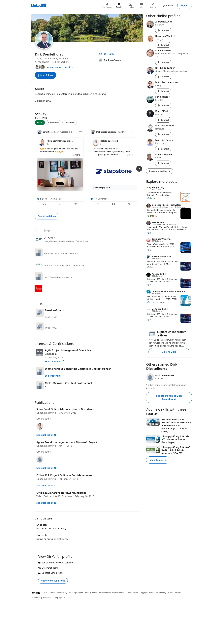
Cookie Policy (132, 593)
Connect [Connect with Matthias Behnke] (163, 149)
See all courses (158, 460)
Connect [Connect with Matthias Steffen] (163, 134)
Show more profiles (160, 171)
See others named (169, 398)
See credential (54, 361)
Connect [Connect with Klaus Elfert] (163, 120)
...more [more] (77, 155)
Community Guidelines (42, 598)
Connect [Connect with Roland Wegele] (163, 163)
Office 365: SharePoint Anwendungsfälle (61, 493)
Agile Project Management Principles (68, 350)
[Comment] (60, 204)
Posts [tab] (40, 123)
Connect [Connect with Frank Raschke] (163, 62)
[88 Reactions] (42, 199)
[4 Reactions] (150, 267)
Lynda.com (51, 354)
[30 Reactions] (151, 198)
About (52, 593)
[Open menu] (137, 45)
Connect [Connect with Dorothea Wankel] (163, 45)
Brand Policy (161, 593)
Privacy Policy (91, 593)
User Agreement (76, 593)
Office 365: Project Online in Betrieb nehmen (64, 475)
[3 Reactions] (149, 250)
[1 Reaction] (149, 285)
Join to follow (46, 75)
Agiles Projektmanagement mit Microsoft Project (67, 442)
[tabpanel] (87, 167)
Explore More (169, 352)
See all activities (47, 216)
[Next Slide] (139, 169)
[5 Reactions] (149, 233)
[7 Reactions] (149, 302)
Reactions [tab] (70, 123)
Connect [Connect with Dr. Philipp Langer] (163, 77)
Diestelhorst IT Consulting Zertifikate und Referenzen (78, 369)
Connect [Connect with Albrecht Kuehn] (163, 30)
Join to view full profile (53, 581)
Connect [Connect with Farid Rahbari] (163, 106)
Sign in (185, 5)
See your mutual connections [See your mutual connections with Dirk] (60, 67)
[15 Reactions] (152, 216)
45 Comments (55, 199)
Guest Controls (175, 593)
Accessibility (62, 593)
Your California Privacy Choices (112, 593)
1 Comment (102, 199)
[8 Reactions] (93, 199)
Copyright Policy (147, 593)
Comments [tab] (54, 123)
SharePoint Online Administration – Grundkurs (65, 409)
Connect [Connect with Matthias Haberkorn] (163, 91)
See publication (46, 435)
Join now (168, 5)
